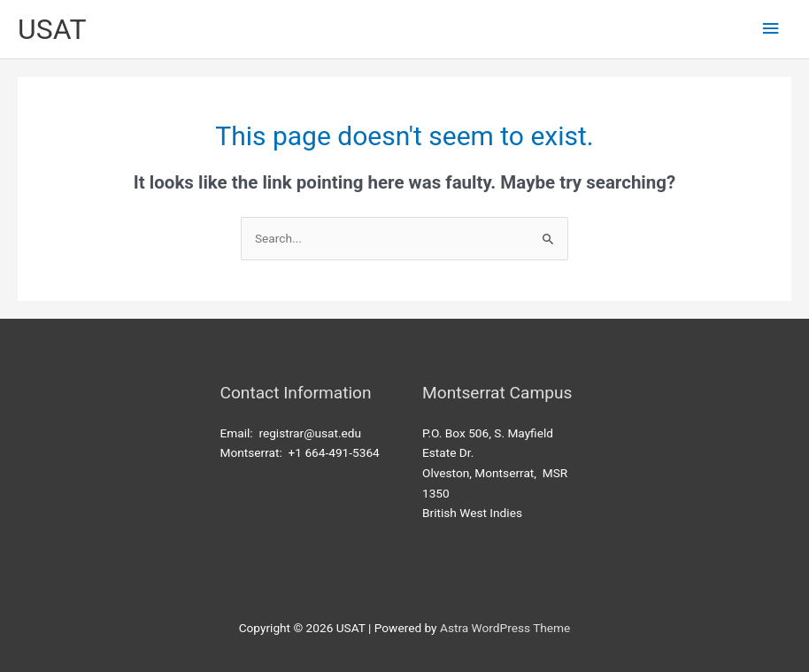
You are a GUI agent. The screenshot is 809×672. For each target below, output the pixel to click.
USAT (52, 29)
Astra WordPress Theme (505, 628)
